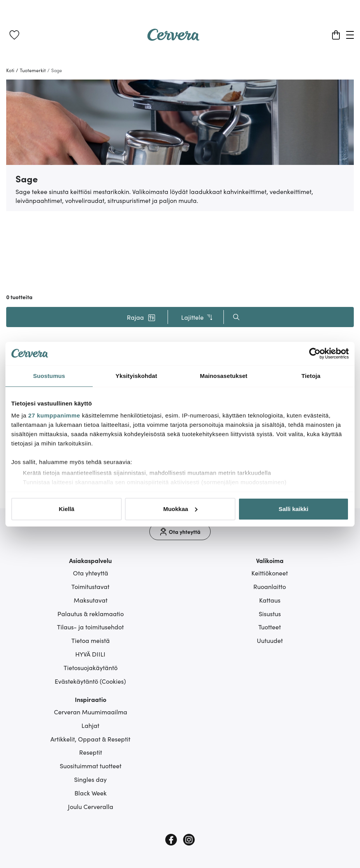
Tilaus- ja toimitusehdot (90, 627)
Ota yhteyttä (91, 573)
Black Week (91, 793)
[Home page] (173, 38)
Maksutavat (91, 600)
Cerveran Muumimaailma (91, 712)
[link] (14, 35)
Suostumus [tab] (49, 376)
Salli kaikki (293, 509)
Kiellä (66, 509)
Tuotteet (270, 627)
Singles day (90, 779)
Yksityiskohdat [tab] (136, 376)
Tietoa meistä (91, 640)
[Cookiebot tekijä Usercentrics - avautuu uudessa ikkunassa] (315, 353)
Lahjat (90, 725)
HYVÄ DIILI (90, 654)
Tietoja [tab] (311, 376)
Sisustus (270, 613)
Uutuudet (270, 640)
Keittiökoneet (270, 573)
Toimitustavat (90, 586)
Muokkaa (180, 509)
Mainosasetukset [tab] (223, 376)
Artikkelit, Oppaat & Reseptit (90, 739)
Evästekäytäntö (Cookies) (90, 681)
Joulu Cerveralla (91, 806)
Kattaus (270, 600)
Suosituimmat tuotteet (91, 766)
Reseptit (91, 752)
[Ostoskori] (336, 35)
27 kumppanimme (54, 415)
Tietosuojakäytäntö (91, 667)
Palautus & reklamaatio (91, 613)
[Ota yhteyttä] (180, 532)
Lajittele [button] (197, 317)
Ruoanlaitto (270, 586)
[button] (141, 317)
